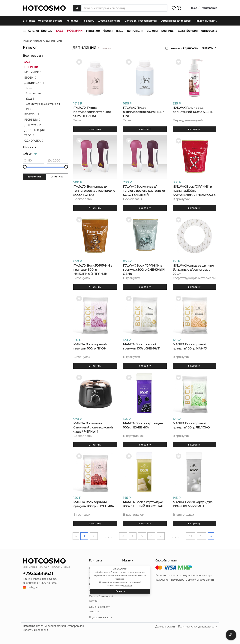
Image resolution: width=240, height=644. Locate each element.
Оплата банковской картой (141, 21)
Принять (120, 591)
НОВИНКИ (75, 31)
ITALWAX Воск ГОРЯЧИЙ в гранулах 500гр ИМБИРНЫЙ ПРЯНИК (93, 270)
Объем (30, 154)
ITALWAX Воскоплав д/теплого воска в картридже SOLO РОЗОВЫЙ (144, 191)
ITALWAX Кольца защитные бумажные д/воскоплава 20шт (193, 270)
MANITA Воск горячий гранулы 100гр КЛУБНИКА (94, 504)
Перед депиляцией (188, 121)
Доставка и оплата (109, 21)
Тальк (78, 121)
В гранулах (181, 199)
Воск (29, 88)
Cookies (128, 585)
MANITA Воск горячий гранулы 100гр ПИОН (90, 346)
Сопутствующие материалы (43, 104)
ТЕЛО (28, 135)
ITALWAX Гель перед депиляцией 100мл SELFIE (193, 110)
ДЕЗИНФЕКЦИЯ (188, 31)
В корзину (95, 129)
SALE (60, 31)
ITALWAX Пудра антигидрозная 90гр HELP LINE (143, 112)
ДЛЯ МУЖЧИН (34, 125)
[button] (174, 8)
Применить (34, 177)
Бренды (47, 31)
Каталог (34, 31)
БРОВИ (108, 31)
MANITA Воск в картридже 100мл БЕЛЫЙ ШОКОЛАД (143, 504)
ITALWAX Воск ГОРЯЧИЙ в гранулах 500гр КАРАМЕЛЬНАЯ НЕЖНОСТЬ (194, 191)
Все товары (32, 56)
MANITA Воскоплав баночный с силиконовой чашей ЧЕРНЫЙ (93, 427)
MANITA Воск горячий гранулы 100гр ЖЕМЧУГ (141, 346)
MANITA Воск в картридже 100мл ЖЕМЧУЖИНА (193, 504)
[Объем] (33, 160)
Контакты (72, 21)
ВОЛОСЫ (152, 31)
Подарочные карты (206, 21)
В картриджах (134, 436)
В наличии (175, 48)
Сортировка (191, 48)
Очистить (57, 177)
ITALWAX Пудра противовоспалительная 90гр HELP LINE (92, 112)
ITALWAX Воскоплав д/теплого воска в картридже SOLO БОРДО (94, 191)
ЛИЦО (120, 31)
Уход (29, 99)
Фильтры (208, 48)
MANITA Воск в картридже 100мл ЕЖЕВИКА (143, 425)
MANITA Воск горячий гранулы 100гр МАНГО (190, 346)
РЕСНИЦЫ (168, 31)
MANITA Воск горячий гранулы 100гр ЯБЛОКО (191, 425)
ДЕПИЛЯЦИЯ (135, 31)
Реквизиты (88, 21)
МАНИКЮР (93, 31)
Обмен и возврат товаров (176, 21)
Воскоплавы (33, 93)
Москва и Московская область (43, 21)
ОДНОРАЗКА (209, 31)
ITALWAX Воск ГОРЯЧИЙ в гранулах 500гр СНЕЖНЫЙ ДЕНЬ (144, 270)
